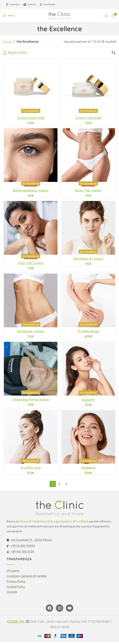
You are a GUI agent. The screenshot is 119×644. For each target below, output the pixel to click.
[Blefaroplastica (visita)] (31, 158)
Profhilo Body (88, 333)
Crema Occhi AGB (31, 118)
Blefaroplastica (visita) (31, 191)
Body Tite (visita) (88, 191)
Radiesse (88, 470)
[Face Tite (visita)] (31, 231)
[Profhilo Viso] (31, 439)
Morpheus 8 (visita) (88, 260)
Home (7, 42)
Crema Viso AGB (88, 118)
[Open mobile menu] (9, 16)
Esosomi (88, 402)
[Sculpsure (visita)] (31, 302)
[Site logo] (59, 15)
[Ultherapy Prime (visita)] (31, 371)
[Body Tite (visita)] (88, 158)
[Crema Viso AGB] (88, 87)
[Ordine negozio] (114, 52)
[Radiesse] (88, 439)
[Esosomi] (88, 371)
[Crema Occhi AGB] (31, 87)
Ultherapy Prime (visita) (31, 401)
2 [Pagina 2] (59, 486)
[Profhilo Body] (88, 302)
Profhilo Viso (31, 470)
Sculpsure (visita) (31, 333)
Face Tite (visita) (31, 264)
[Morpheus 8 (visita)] (88, 229)
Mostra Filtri (17, 52)
